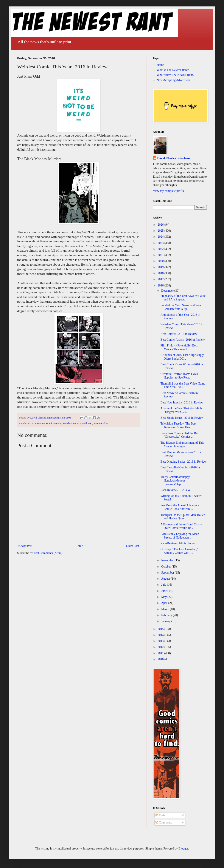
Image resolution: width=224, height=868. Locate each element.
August (166, 579)
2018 (161, 273)
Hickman (87, 423)
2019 (161, 267)
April (165, 603)
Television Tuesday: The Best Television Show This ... (178, 425)
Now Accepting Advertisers (173, 80)
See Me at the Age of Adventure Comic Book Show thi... (180, 507)
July (164, 585)
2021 (161, 255)
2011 (161, 653)
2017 (161, 279)
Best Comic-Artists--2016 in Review (183, 340)
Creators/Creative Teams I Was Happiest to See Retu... (179, 376)
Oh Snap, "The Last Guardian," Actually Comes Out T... (179, 551)
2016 (161, 285)
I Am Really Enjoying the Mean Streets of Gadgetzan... (180, 536)
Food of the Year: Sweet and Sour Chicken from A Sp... (181, 307)
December (168, 291)
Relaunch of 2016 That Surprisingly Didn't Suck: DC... (182, 357)
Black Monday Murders (59, 423)
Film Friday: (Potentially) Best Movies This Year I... (179, 347)
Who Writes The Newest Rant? (176, 75)
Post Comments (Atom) (48, 553)
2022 (161, 249)
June (164, 591)
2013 (161, 641)
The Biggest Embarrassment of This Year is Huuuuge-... (182, 445)
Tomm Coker (101, 423)
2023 (161, 243)
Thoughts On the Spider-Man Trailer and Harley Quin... (183, 517)
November (168, 560)
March (165, 609)
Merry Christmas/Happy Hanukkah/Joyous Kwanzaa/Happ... (175, 481)
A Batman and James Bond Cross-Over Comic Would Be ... (181, 526)
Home (79, 546)
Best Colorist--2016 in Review (179, 334)
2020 (161, 261)
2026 (161, 225)
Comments (164, 823)
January (166, 621)
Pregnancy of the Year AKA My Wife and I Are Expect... (183, 298)
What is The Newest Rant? (173, 70)
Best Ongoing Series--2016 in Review (183, 462)
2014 (161, 635)
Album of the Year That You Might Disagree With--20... (182, 410)
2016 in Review (36, 423)
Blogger (183, 849)
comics (77, 423)
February (167, 615)
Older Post (133, 546)
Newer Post (25, 546)
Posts (160, 815)
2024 (161, 237)
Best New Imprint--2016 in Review (182, 402)
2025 (161, 231)
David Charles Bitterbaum (174, 158)
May (164, 597)
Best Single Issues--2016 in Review (182, 418)
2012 (161, 647)
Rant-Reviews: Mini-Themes (178, 543)
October (166, 567)
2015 (161, 629)
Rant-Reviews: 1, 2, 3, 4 (175, 490)
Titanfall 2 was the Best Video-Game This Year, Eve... (183, 385)
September (168, 573)
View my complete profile (169, 191)
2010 (161, 659)
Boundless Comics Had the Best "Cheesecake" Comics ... (180, 435)
